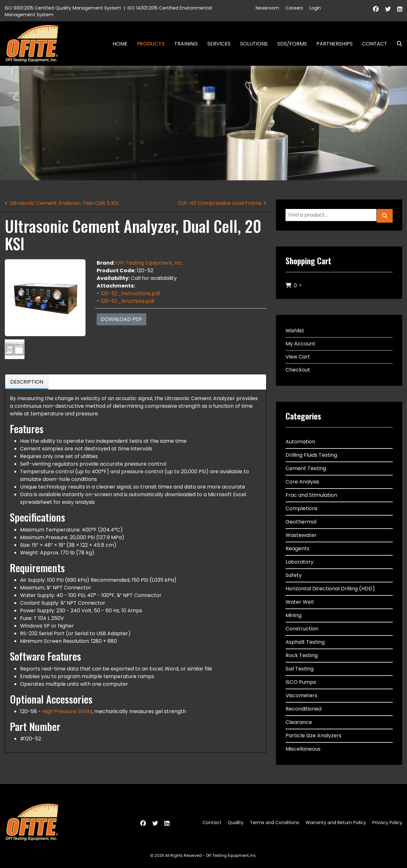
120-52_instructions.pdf (131, 293)
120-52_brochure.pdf (128, 301)
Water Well (300, 602)
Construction (302, 629)
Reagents (297, 549)
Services (219, 44)
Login (315, 8)
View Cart (298, 357)
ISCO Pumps (301, 682)
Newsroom (267, 8)
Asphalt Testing (305, 642)
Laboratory (300, 562)
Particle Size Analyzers (314, 736)
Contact (375, 44)
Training (186, 44)
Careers (294, 8)
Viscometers (301, 695)
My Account (300, 344)
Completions (302, 508)
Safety (294, 575)
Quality (236, 823)
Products (151, 44)
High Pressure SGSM (67, 711)
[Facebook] (376, 9)
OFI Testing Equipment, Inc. (150, 263)
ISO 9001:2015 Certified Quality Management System (63, 8)
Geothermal (301, 522)
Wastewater (301, 535)
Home (120, 44)
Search (397, 44)
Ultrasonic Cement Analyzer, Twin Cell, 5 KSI (64, 203)
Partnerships (335, 44)
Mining (293, 615)
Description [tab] (27, 382)
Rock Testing (302, 655)
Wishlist (295, 331)
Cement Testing (306, 468)
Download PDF (121, 319)
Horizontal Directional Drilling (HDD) (330, 589)
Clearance (299, 722)
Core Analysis (302, 482)
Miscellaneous (303, 749)
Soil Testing (300, 669)
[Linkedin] (400, 9)
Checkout (298, 370)
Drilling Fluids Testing (311, 455)
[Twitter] (388, 9)
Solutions (254, 44)
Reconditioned (304, 709)
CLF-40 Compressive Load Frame (220, 203)
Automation (300, 442)
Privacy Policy (387, 823)
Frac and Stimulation (311, 495)
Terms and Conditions (275, 823)
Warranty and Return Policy (336, 823)
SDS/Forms (292, 44)
